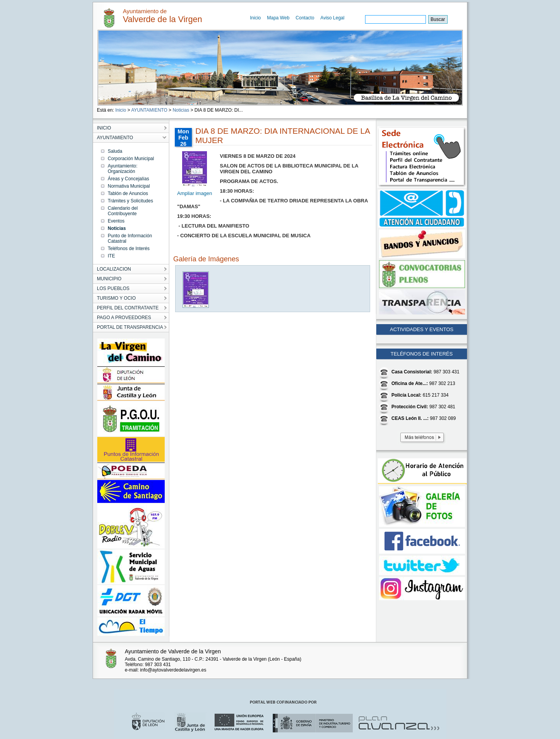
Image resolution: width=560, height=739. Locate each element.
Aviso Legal (333, 18)
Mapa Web (278, 18)
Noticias (181, 110)
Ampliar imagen (195, 193)
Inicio (255, 18)
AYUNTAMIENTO (149, 110)
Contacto (305, 18)
